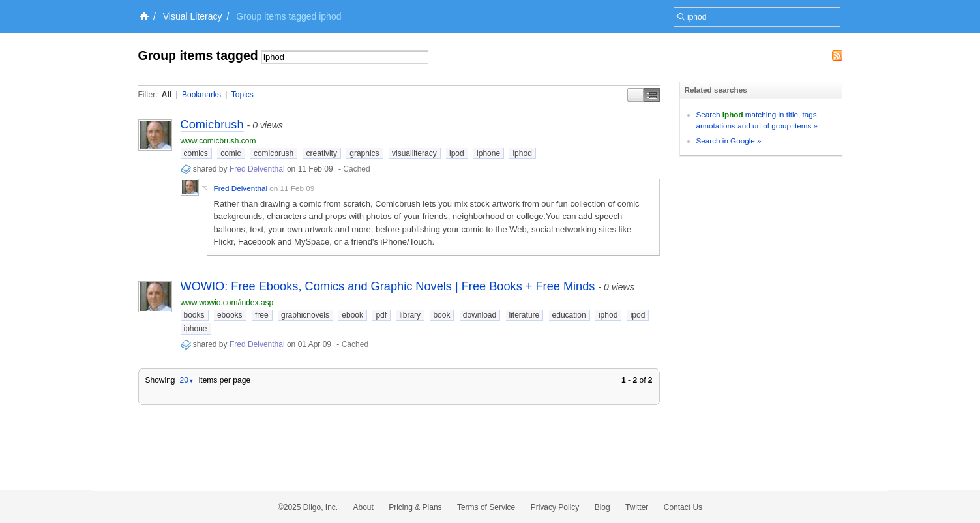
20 (186, 380)
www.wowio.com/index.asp (227, 303)
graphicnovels (305, 315)
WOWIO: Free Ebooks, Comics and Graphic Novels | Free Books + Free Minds (388, 286)
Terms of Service (486, 507)
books (194, 315)
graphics (364, 153)
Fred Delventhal (257, 169)
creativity (322, 153)
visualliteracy (414, 153)
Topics (243, 95)
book (441, 315)
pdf (381, 315)
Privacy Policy (555, 507)
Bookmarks (201, 95)
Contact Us (683, 507)
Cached (356, 169)
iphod (522, 153)
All (167, 95)
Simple (635, 95)
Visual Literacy (193, 16)
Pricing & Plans (415, 507)
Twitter (637, 507)
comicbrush (274, 153)
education (569, 315)
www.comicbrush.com (218, 141)
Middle (652, 95)
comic (230, 153)
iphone (488, 153)
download (480, 315)
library (410, 315)
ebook (352, 315)
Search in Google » (729, 141)
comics (196, 153)
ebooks (230, 315)
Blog (602, 507)
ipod (457, 153)
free (262, 315)
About (364, 507)
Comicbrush (212, 125)
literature (525, 315)
